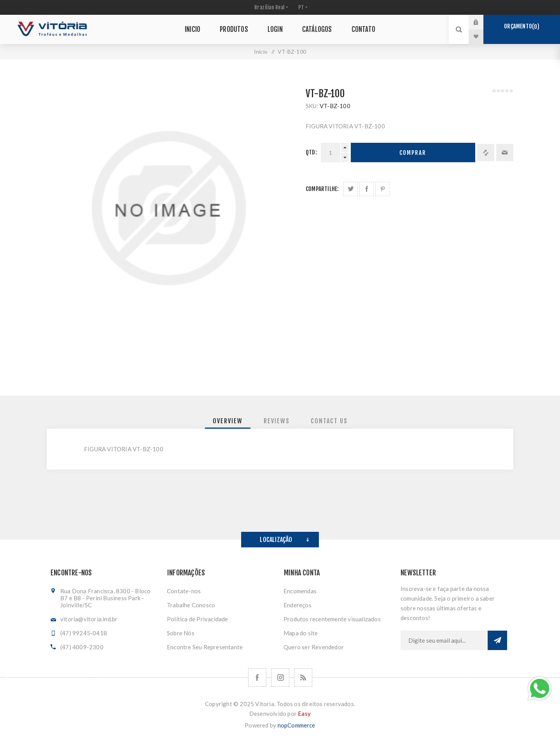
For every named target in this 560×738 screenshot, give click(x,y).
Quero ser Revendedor (314, 647)
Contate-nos (184, 591)
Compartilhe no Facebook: (367, 189)
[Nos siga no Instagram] (280, 678)
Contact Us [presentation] (329, 421)
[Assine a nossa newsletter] (444, 640)
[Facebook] (257, 678)
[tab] (228, 421)
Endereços (297, 605)
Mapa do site (301, 633)
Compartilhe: (322, 189)
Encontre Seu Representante (205, 647)
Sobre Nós (181, 633)
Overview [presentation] (228, 421)
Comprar (413, 153)
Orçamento (521, 26)
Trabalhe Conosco (191, 605)
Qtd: (311, 152)
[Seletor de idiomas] (302, 7)
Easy (304, 713)
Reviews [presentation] (277, 421)
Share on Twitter (351, 189)
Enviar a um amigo (505, 153)
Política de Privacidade (198, 619)
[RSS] (303, 678)
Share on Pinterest (382, 189)
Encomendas (300, 591)
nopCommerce (297, 725)
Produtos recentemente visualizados (332, 619)
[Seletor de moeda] (270, 7)
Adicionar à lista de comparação (486, 153)
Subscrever (497, 640)
